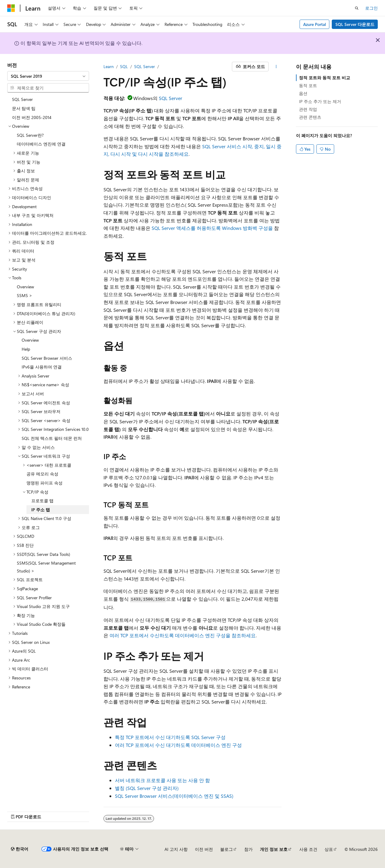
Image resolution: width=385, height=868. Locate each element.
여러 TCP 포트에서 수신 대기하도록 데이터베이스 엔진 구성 (178, 745)
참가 (248, 849)
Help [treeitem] (26, 349)
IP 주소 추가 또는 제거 (320, 101)
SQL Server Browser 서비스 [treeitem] (47, 358)
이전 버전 (204, 849)
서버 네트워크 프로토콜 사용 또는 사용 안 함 (162, 780)
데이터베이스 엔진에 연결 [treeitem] (41, 144)
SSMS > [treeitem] (25, 295)
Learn (109, 66)
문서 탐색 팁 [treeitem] (24, 108)
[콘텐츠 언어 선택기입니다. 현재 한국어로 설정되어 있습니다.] (20, 849)
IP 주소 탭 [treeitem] (41, 510)
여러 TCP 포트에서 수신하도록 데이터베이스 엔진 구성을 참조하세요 (183, 635)
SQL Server (145, 66)
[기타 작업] (276, 67)
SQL (124, 66)
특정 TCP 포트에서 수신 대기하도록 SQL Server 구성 (170, 737)
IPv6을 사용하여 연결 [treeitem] (42, 367)
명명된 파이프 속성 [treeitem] (45, 483)
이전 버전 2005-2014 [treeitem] (32, 117)
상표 (329, 849)
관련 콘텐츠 (310, 117)
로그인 (371, 8)
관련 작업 (308, 109)
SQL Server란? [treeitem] (30, 135)
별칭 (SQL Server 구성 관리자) (147, 788)
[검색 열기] (357, 8)
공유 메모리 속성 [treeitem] (42, 474)
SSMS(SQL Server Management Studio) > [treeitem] (46, 567)
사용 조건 (308, 849)
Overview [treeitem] (25, 287)
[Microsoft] (11, 8)
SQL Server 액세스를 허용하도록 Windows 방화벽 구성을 (212, 228)
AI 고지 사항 (176, 849)
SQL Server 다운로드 (355, 24)
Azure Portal (315, 24)
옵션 (303, 93)
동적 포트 (308, 85)
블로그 (226, 849)
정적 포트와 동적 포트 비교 (325, 78)
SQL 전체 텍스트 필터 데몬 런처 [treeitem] (52, 438)
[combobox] (48, 76)
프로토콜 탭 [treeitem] (42, 501)
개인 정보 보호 (274, 849)
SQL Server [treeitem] (22, 99)
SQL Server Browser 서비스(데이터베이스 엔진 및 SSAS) (174, 796)
